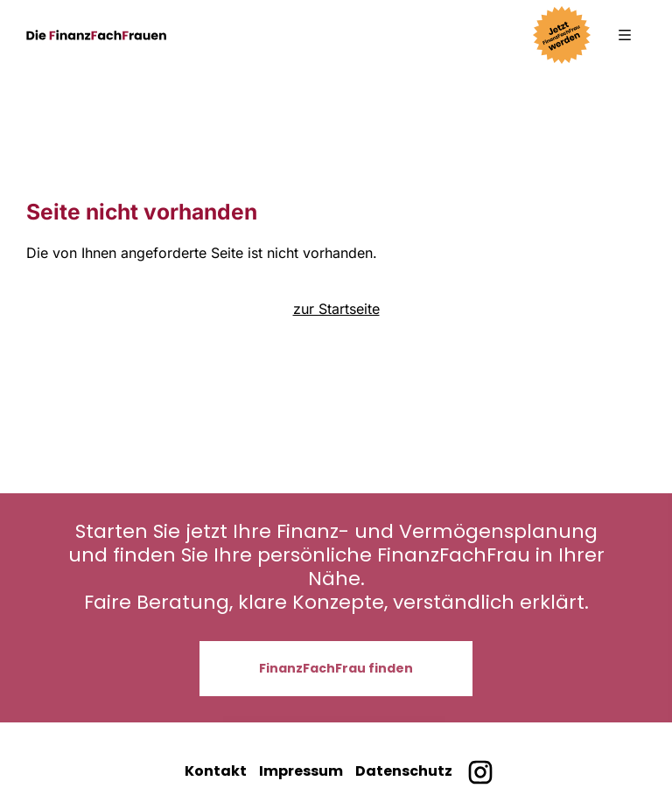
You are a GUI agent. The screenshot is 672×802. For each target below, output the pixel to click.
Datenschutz (404, 771)
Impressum (301, 771)
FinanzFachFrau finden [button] (336, 668)
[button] (625, 35)
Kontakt (216, 771)
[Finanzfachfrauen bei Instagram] (480, 773)
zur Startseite (336, 309)
